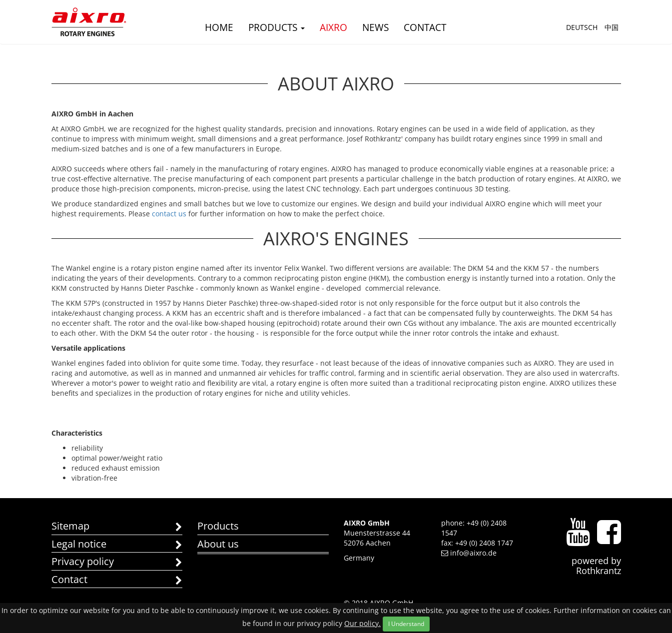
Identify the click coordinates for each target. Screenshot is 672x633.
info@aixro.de (469, 553)
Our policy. (362, 623)
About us (218, 544)
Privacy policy (117, 562)
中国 (612, 27)
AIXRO (334, 27)
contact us (168, 214)
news (375, 27)
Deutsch (582, 27)
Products (277, 27)
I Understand (406, 624)
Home (219, 27)
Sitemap (117, 527)
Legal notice (117, 545)
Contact (425, 27)
